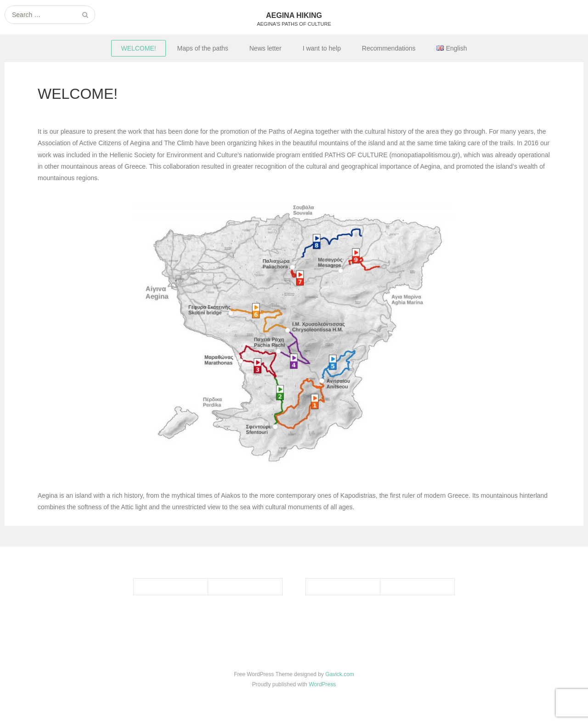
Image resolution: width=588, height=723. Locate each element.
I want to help (322, 48)
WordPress (322, 684)
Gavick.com (340, 674)
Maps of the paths (203, 48)
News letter (266, 48)
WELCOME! (138, 48)
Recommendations (389, 48)
